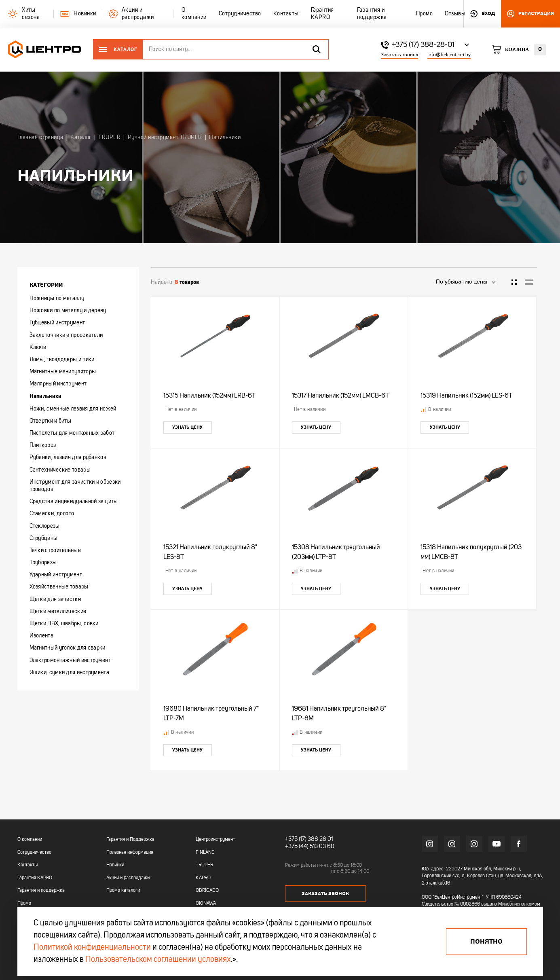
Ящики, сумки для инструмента (69, 673)
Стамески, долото (52, 514)
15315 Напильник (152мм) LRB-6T (209, 396)
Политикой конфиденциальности (92, 948)
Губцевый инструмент (57, 323)
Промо (24, 904)
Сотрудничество (34, 853)
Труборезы (43, 563)
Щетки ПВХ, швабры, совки (64, 624)
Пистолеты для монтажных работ (72, 433)
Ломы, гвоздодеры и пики (62, 360)
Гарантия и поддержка (41, 891)
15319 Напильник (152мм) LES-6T (466, 396)
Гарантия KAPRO (35, 878)
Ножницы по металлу (57, 298)
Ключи (38, 347)
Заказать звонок (399, 55)
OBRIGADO (207, 891)
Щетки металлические (58, 612)
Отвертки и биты (51, 421)
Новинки (115, 865)
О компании (30, 840)
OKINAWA (206, 904)
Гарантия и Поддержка (130, 840)
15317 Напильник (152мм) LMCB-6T (340, 396)
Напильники (46, 396)
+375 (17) (296, 839)
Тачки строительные (55, 550)
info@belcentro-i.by (449, 55)
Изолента (41, 636)
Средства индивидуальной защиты (74, 502)
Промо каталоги (123, 891)
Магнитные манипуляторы (63, 372)
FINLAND (205, 853)
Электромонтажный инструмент (70, 660)
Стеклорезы (45, 526)
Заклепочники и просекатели (66, 335)
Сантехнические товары (60, 470)
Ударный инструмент (56, 575)
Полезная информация (130, 853)
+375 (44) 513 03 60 (310, 847)
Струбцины (44, 538)
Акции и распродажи (128, 878)
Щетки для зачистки (55, 599)
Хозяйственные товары (59, 587)
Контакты (27, 865)
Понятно (486, 942)
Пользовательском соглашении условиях (158, 960)
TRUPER (204, 865)
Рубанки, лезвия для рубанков (68, 457)
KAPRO (203, 878)
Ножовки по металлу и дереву (68, 311)
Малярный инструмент (58, 384)
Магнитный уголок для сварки (68, 648)
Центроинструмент (215, 840)
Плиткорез (43, 445)
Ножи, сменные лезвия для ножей (73, 409)
